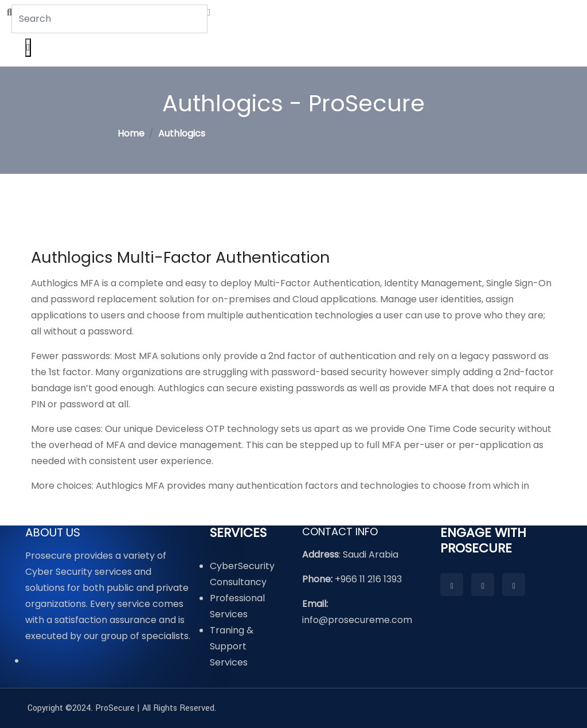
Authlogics (182, 133)
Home (131, 133)
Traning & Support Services (232, 646)
